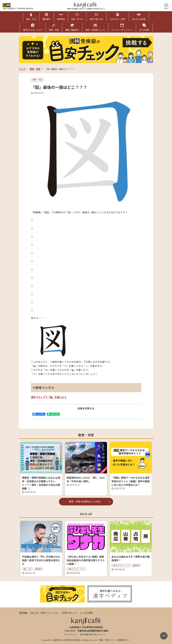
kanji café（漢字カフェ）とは (44, 613)
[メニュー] (166, 6)
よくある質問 (86, 613)
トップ (22, 69)
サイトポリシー (71, 634)
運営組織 (23, 613)
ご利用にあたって (69, 613)
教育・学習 (35, 69)
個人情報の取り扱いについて (93, 634)
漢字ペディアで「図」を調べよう (49, 397)
